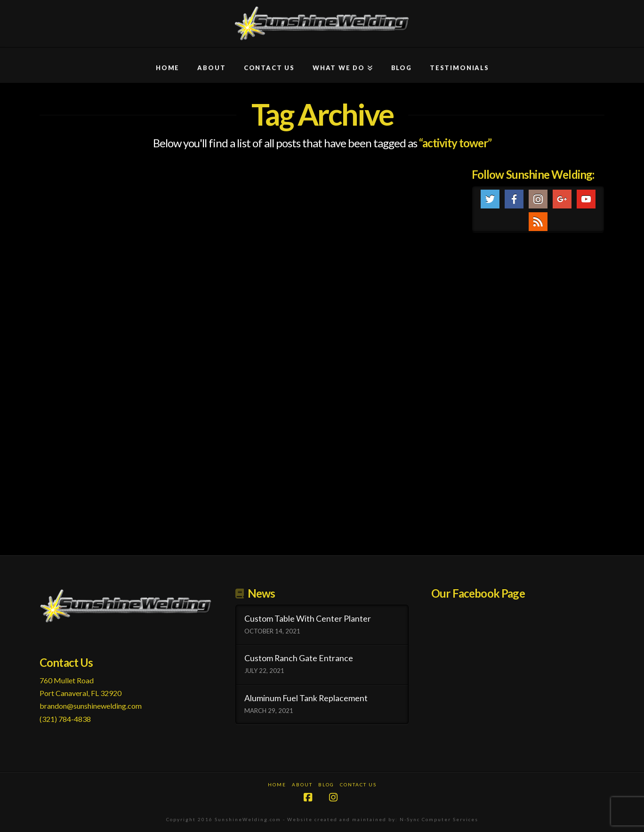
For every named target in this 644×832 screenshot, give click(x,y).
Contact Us (358, 784)
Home (277, 784)
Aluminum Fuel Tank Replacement (306, 698)
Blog (326, 784)
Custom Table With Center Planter (308, 619)
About (302, 784)
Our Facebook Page (478, 593)
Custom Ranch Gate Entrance (299, 658)
